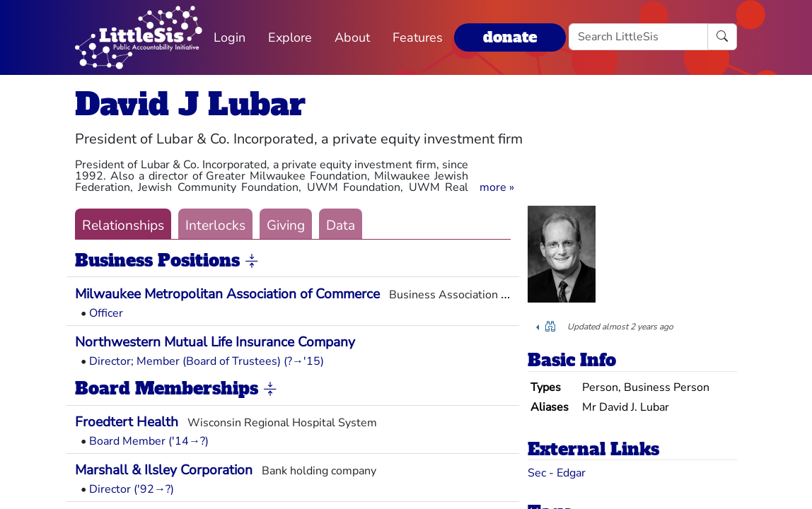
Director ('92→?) (132, 489)
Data (341, 226)
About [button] (352, 37)
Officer (106, 313)
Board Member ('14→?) (149, 441)
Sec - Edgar (557, 473)
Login (230, 37)
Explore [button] (290, 37)
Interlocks (215, 226)
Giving (286, 226)
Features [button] (418, 37)
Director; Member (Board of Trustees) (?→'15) (207, 361)
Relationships (123, 226)
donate (510, 37)
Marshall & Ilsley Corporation (164, 470)
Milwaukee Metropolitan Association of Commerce (227, 294)
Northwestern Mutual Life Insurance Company (215, 342)
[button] (497, 187)
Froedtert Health (127, 422)
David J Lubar (190, 104)
